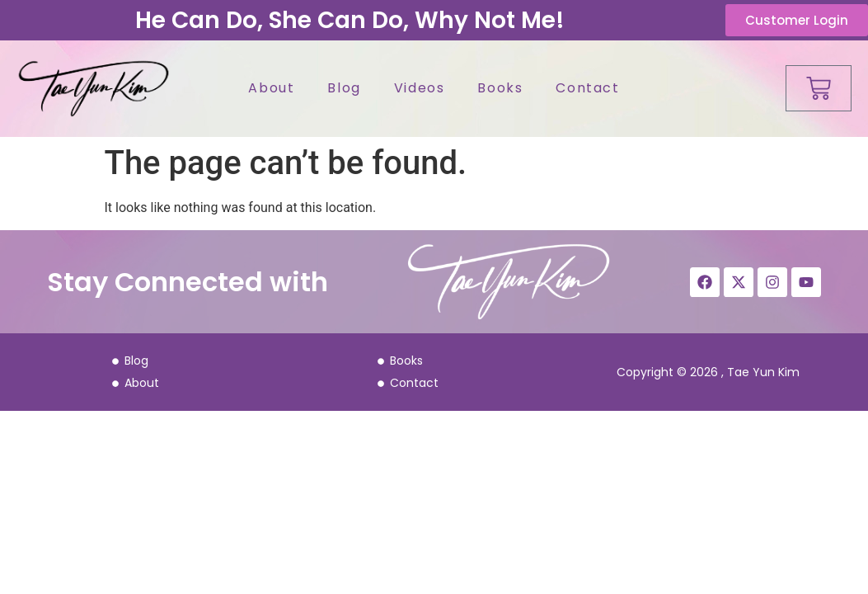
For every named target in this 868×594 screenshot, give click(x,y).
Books (500, 88)
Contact (587, 88)
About (271, 88)
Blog (344, 88)
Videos (420, 88)
